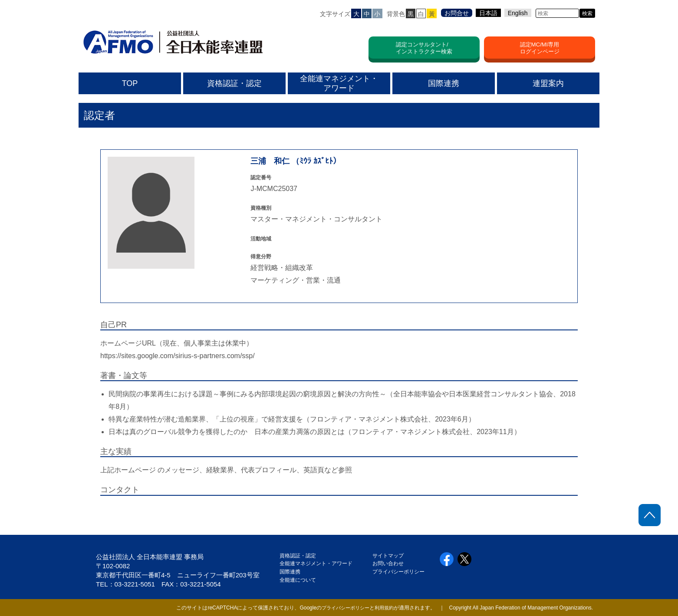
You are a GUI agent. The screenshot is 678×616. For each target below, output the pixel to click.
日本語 (488, 13)
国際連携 (293, 572)
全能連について (298, 580)
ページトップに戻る (650, 515)
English (518, 13)
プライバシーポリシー (398, 572)
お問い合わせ (388, 563)
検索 (587, 13)
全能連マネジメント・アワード (316, 563)
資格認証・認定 (298, 556)
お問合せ (457, 13)
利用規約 (383, 608)
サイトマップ (388, 556)
